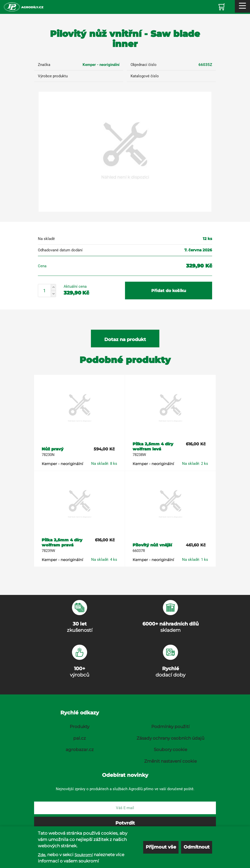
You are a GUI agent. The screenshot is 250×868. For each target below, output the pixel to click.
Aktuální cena (75, 286)
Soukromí (84, 855)
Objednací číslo (144, 65)
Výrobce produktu (53, 76)
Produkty (80, 727)
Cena (42, 266)
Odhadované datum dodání (60, 250)
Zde (42, 855)
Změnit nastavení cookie (170, 761)
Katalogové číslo (145, 76)
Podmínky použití (170, 727)
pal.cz (80, 738)
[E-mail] (125, 808)
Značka (44, 65)
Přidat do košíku (169, 291)
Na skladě (46, 239)
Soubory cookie (170, 750)
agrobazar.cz (80, 750)
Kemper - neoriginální (101, 65)
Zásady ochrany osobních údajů (170, 738)
